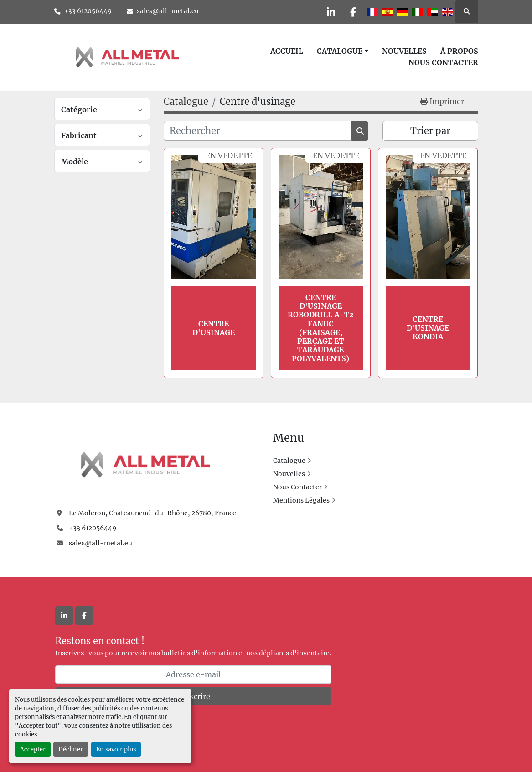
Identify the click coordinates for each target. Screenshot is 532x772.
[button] (342, 51)
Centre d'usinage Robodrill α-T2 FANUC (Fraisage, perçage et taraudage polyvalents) (321, 328)
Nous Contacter (443, 62)
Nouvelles (404, 51)
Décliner (71, 749)
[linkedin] (330, 12)
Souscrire (193, 696)
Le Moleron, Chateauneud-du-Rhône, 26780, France (152, 513)
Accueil (287, 51)
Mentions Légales (301, 500)
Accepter (33, 749)
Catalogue (340, 51)
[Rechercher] (258, 131)
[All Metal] (145, 464)
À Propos (459, 51)
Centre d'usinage (214, 328)
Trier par (430, 131)
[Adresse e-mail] (193, 674)
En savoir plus (116, 749)
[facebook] (353, 12)
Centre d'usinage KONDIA (428, 328)
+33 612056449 (88, 11)
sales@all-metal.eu (168, 11)
